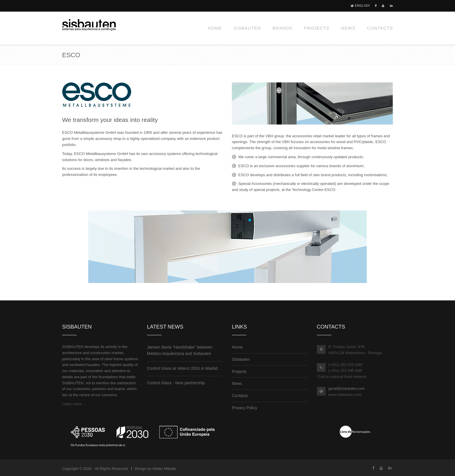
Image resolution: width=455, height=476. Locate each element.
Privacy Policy (244, 408)
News (348, 28)
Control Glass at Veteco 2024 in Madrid (183, 368)
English (360, 6)
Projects (317, 28)
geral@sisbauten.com (347, 388)
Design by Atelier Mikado (155, 469)
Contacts (380, 28)
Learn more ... (74, 404)
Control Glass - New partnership (176, 383)
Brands (282, 28)
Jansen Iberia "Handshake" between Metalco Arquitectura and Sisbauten (180, 350)
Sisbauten (247, 28)
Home (215, 28)
